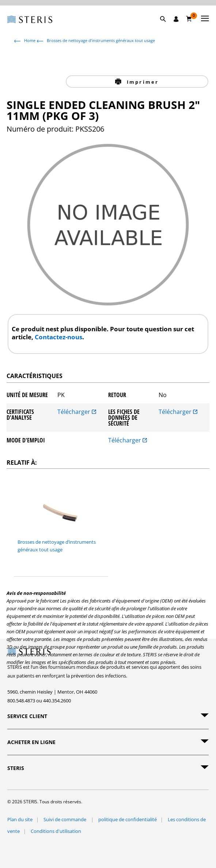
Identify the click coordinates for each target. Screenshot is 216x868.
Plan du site (20, 819)
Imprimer (142, 82)
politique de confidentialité (128, 819)
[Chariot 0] (189, 19)
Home (30, 40)
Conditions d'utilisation (56, 831)
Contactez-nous (58, 337)
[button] (167, 27)
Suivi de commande (65, 819)
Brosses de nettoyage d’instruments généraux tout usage (101, 40)
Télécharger (77, 412)
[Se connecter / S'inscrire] (176, 19)
